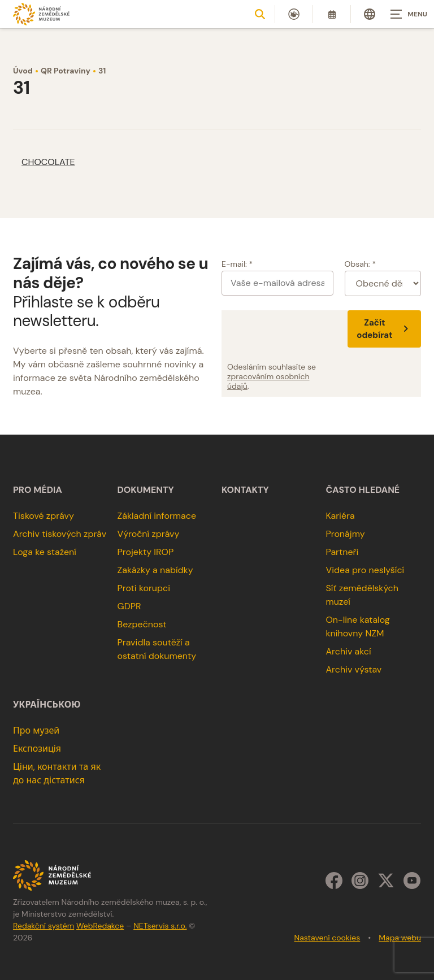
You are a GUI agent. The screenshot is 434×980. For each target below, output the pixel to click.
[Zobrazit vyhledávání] (260, 14)
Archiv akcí (348, 651)
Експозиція (37, 749)
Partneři (342, 552)
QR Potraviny (66, 71)
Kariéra (340, 516)
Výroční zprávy (149, 534)
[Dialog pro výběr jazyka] (370, 14)
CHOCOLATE (48, 162)
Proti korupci (144, 588)
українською (47, 705)
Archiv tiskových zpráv (60, 534)
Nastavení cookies (327, 938)
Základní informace (157, 516)
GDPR (129, 606)
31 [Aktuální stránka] (102, 71)
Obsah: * (361, 264)
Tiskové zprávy (44, 516)
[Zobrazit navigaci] (406, 14)
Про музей (36, 730)
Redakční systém (44, 926)
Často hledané (363, 490)
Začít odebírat (384, 329)
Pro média (38, 490)
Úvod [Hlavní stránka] (23, 71)
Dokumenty (146, 490)
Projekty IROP (146, 552)
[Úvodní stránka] (41, 14)
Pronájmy (345, 534)
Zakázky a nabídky (155, 570)
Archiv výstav (353, 669)
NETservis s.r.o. (160, 926)
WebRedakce (100, 926)
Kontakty (245, 490)
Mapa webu (400, 938)
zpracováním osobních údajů (268, 381)
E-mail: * (237, 264)
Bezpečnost (142, 624)
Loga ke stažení (45, 552)
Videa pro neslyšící (365, 570)
